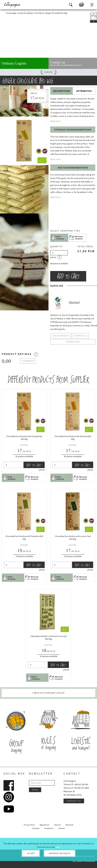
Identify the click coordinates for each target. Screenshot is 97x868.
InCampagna (12, 4)
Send (35, 790)
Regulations (44, 825)
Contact (61, 828)
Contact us (74, 801)
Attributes (84, 91)
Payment (36, 828)
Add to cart (68, 276)
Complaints (49, 828)
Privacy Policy (29, 825)
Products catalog (25, 13)
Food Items (39, 13)
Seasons (57, 825)
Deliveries (70, 825)
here (58, 847)
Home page (11, 13)
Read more (55, 121)
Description (62, 91)
